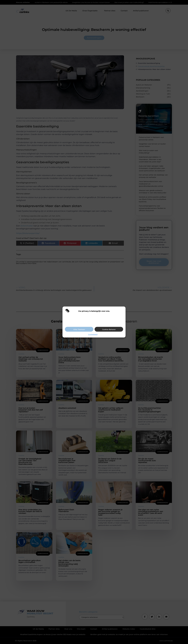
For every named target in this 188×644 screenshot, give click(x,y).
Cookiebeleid (93, 334)
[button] (122, 311)
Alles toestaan (79, 329)
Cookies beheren (109, 329)
